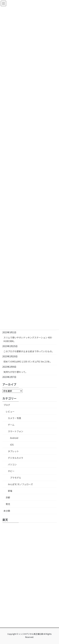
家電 (10, 491)
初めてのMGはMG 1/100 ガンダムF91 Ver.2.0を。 (28, 362)
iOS (12, 445)
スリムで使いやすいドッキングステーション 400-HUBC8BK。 (28, 339)
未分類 (7, 511)
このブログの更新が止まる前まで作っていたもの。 (29, 351)
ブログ (7, 405)
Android (14, 438)
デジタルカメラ (15, 458)
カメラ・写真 (14, 418)
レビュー (10, 411)
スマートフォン (16, 431)
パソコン (12, 464)
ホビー (11, 471)
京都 (8, 497)
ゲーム (11, 425)
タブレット (13, 451)
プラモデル (16, 478)
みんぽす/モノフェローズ (20, 484)
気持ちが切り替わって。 (15, 372)
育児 (8, 504)
